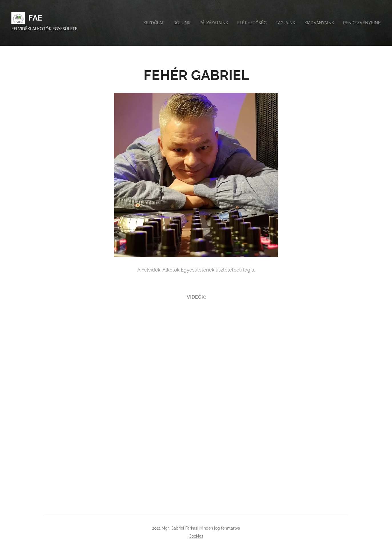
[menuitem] (145, 23)
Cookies (196, 536)
